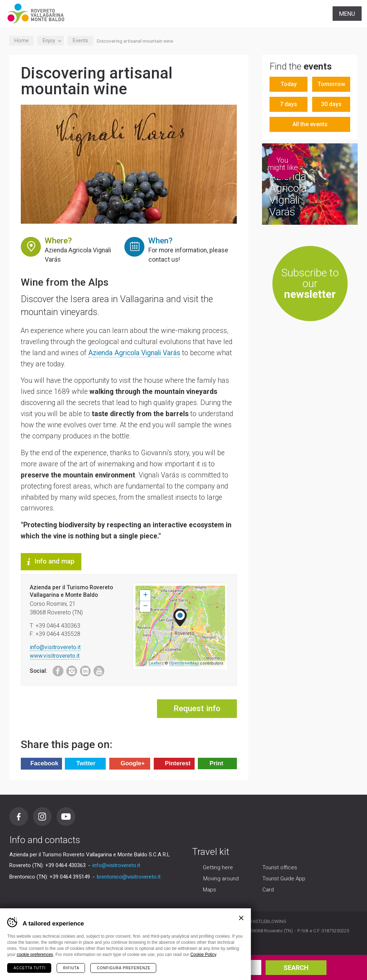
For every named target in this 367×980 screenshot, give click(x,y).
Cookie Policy (203, 955)
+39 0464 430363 (65, 865)
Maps (209, 890)
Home (22, 41)
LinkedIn (83, 669)
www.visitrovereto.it (55, 656)
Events (80, 41)
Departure (214, 964)
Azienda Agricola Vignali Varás (134, 353)
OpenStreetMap (184, 663)
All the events (310, 124)
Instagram (69, 669)
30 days (331, 104)
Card (268, 890)
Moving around (221, 879)
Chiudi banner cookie (241, 918)
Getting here (218, 868)
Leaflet (155, 663)
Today (289, 84)
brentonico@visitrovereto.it (129, 877)
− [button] (145, 606)
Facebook (54, 669)
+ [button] (145, 595)
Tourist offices (280, 868)
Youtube (97, 669)
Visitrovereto (36, 14)
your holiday (81, 967)
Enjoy (51, 41)
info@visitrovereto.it (55, 647)
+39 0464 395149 (70, 877)
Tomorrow (331, 84)
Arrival (145, 964)
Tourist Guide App (284, 879)
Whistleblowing (267, 921)
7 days (289, 104)
